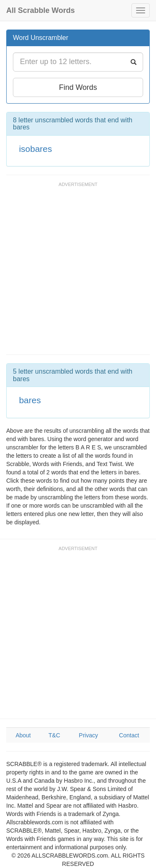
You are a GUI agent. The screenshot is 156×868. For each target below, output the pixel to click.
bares (30, 400)
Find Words (78, 87)
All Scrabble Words (41, 10)
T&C (54, 735)
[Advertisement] (78, 272)
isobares (36, 149)
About (23, 735)
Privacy (89, 735)
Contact (129, 735)
